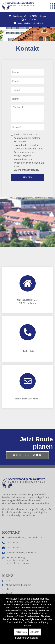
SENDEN (27, 177)
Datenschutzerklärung (27, 638)
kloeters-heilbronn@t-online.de (21, 552)
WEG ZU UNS (27, 455)
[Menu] (52, 6)
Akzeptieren (21, 632)
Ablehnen (35, 632)
